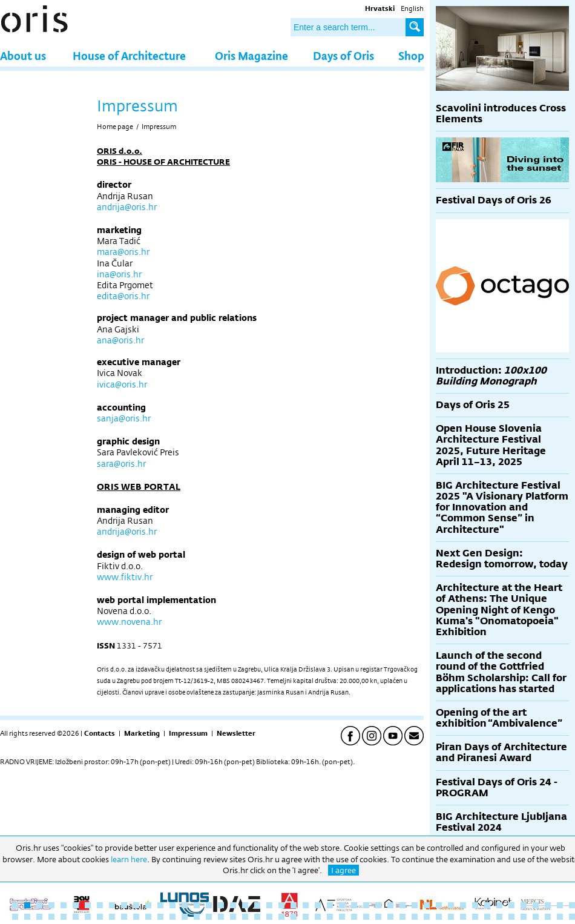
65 (221, 917)
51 (51, 917)
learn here (129, 859)
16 (197, 905)
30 (366, 905)
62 (185, 917)
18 (221, 905)
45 (548, 905)
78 (378, 917)
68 (257, 917)
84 (451, 917)
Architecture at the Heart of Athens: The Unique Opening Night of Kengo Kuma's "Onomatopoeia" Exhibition (499, 610)
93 (560, 917)
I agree (343, 870)
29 (354, 905)
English (412, 8)
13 (160, 905)
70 (281, 917)
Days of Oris (343, 55)
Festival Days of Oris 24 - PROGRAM (497, 787)
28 (342, 905)
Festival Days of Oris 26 (494, 200)
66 (233, 917)
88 (499, 917)
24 (294, 905)
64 (209, 917)
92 (548, 917)
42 (511, 905)
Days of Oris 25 (473, 405)
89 (511, 917)
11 (136, 905)
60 (160, 917)
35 (427, 905)
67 (245, 917)
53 (76, 917)
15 (185, 905)
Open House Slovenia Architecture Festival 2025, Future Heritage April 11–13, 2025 (491, 445)
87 (487, 917)
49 (27, 917)
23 (281, 905)
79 (390, 917)
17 (209, 905)
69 (269, 917)
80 (402, 917)
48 (15, 917)
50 (39, 917)
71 (294, 917)
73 (318, 917)
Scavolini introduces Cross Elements (501, 114)
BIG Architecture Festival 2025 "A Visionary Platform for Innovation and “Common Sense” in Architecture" (502, 507)
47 (572, 905)
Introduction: (491, 376)
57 (124, 917)
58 (136, 917)
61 (172, 917)
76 (354, 917)
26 (318, 905)
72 (306, 917)
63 (197, 917)
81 (415, 917)
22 (269, 905)
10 (124, 905)
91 (536, 917)
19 (233, 905)
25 (306, 905)
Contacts (100, 733)
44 (536, 905)
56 (112, 917)
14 (172, 905)
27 (330, 905)
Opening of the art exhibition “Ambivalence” (499, 718)
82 (427, 917)
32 (390, 905)
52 (64, 917)
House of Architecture (129, 55)
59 (148, 917)
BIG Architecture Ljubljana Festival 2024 (501, 822)
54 (88, 917)
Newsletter (236, 733)
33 (402, 905)
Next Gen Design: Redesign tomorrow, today (502, 559)
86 (475, 917)
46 (560, 905)
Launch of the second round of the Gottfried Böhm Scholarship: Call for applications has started (501, 672)
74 (330, 917)
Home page (115, 127)
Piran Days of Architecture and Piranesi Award (501, 752)
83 (439, 917)
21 (257, 905)
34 (415, 905)
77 (366, 917)
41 (499, 905)
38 (463, 905)
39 (475, 905)
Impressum (159, 127)
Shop (411, 55)
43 (524, 905)
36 (439, 905)
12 (148, 905)
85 (463, 917)
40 (487, 905)
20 (245, 905)
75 (342, 917)
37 (451, 905)
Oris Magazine (251, 55)
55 (100, 917)
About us (23, 55)
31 (378, 905)
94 (572, 917)
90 (524, 917)
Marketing (142, 733)
